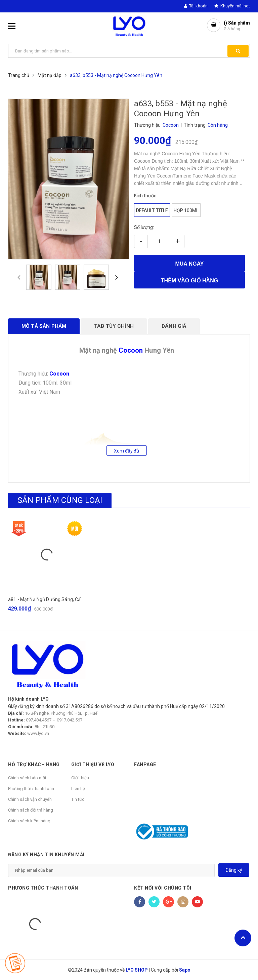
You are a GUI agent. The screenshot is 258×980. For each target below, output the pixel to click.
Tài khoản (196, 6)
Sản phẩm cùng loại (60, 500)
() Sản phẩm (237, 26)
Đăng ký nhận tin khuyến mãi (46, 855)
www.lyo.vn (38, 733)
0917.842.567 (70, 720)
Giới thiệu (80, 778)
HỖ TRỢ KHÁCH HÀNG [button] (34, 765)
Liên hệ (78, 789)
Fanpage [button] (145, 765)
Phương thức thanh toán (31, 789)
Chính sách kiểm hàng (29, 821)
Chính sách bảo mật (27, 778)
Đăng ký (234, 870)
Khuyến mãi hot (232, 6)
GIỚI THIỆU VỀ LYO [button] (93, 765)
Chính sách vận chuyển (30, 799)
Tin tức (78, 799)
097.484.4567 (39, 720)
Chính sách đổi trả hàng (31, 810)
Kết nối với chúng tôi (163, 888)
